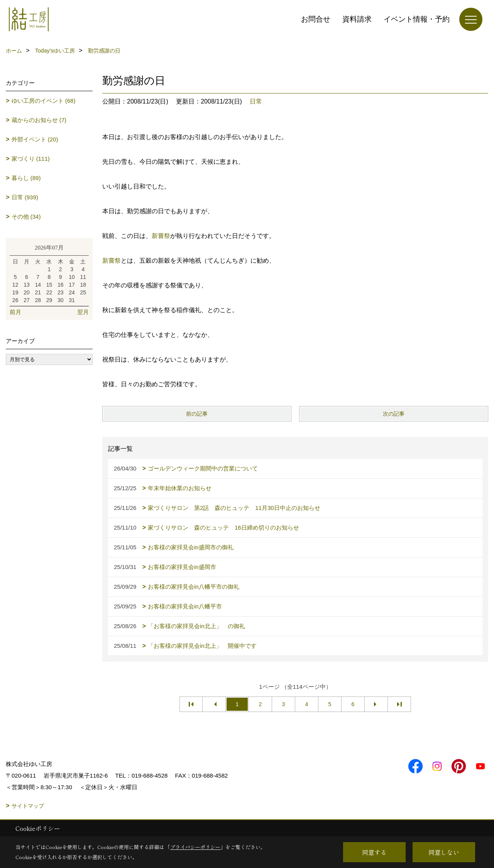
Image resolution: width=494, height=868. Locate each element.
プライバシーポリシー (195, 847)
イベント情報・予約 (417, 19)
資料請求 (357, 19)
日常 (256, 101)
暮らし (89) (26, 178)
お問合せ (316, 19)
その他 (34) (26, 217)
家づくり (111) (31, 159)
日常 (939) (25, 197)
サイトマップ (28, 806)
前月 (15, 312)
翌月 (83, 312)
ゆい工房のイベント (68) (44, 101)
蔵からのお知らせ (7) (39, 120)
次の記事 (394, 414)
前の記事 (197, 414)
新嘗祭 (161, 236)
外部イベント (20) (35, 139)
